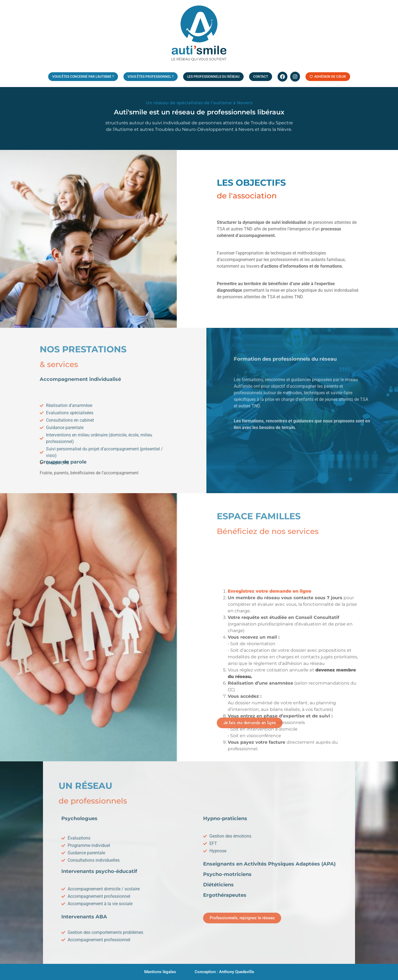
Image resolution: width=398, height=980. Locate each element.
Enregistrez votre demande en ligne (269, 677)
